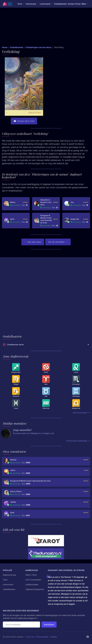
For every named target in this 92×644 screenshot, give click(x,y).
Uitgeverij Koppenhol (35, 589)
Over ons (30, 637)
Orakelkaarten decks (46, 345)
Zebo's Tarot (31, 575)
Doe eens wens (33, 242)
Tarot (5, 580)
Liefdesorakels (32, 585)
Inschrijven (49, 625)
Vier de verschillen (58, 242)
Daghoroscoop (9, 575)
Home (5, 47)
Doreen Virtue (74, 4)
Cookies (53, 637)
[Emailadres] (21, 625)
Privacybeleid (42, 637)
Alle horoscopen (81, 413)
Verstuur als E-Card (24, 121)
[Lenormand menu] (46, 4)
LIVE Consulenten (33, 580)
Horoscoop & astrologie (78, 441)
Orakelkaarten (60, 4)
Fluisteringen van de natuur (39, 47)
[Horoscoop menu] (32, 4)
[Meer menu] (85, 4)
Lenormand (8, 585)
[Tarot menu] (21, 4)
